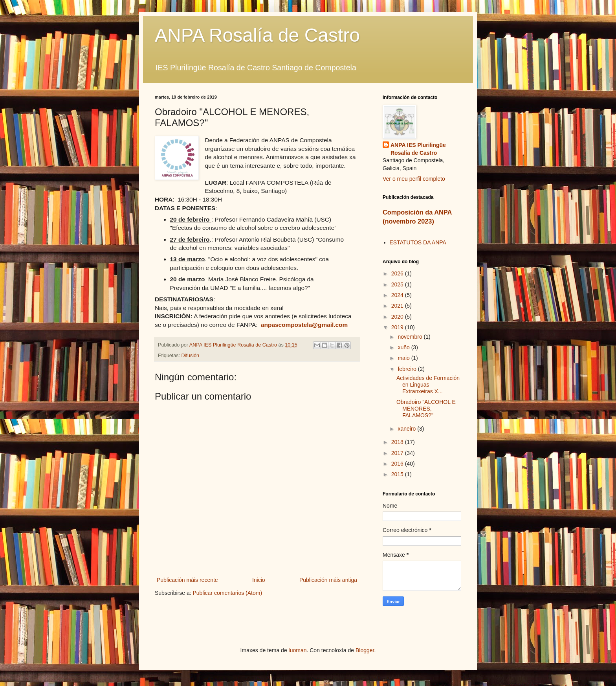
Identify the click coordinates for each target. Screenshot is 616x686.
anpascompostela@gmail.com (304, 325)
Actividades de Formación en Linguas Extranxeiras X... (428, 385)
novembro (411, 337)
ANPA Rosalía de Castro (257, 35)
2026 (398, 273)
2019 (398, 327)
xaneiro (407, 429)
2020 (398, 317)
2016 (398, 464)
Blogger (365, 650)
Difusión (191, 356)
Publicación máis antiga (328, 580)
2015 (398, 474)
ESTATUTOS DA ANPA (418, 242)
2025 (398, 284)
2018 (398, 442)
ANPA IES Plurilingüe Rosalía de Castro (418, 149)
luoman (298, 650)
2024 (398, 295)
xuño (404, 347)
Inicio (259, 580)
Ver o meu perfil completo (414, 179)
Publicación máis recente (187, 580)
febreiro (408, 369)
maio (404, 358)
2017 (398, 453)
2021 (398, 306)
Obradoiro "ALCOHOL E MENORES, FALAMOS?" (426, 409)
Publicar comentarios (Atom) (227, 593)
